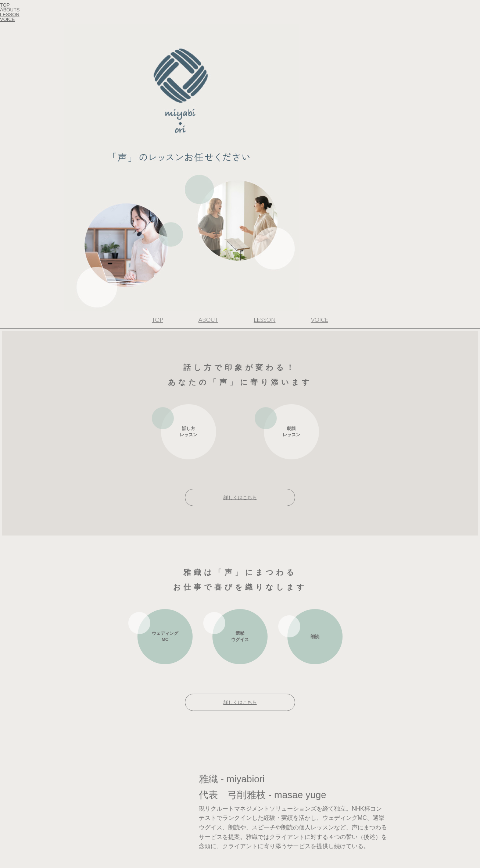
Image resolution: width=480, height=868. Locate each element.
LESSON (264, 33)
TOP (157, 33)
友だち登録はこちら (314, 835)
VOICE (320, 33)
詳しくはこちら (240, 211)
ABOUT (208, 33)
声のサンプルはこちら (305, 611)
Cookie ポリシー (15, 638)
